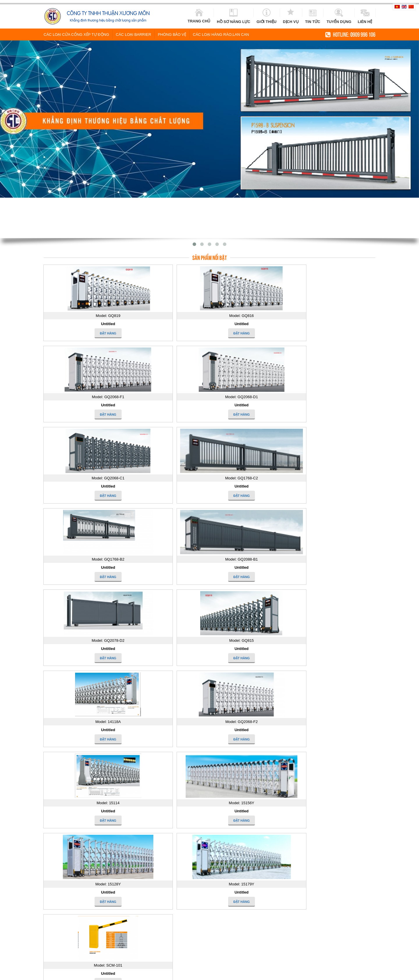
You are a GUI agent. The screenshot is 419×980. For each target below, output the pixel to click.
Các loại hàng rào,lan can (221, 34)
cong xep (369, 974)
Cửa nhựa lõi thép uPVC (99, 827)
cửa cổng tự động (257, 974)
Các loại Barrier (133, 34)
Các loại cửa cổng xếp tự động (76, 34)
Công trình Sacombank (180, 815)
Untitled (83, 324)
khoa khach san (321, 974)
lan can (233, 974)
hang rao (218, 974)
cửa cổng (156, 974)
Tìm (197, 681)
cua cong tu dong (131, 974)
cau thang (387, 974)
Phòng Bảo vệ (172, 34)
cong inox (200, 974)
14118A (239, 833)
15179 (309, 818)
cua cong (107, 974)
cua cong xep (348, 974)
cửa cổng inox (178, 974)
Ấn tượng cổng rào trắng (100, 871)
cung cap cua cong (290, 974)
